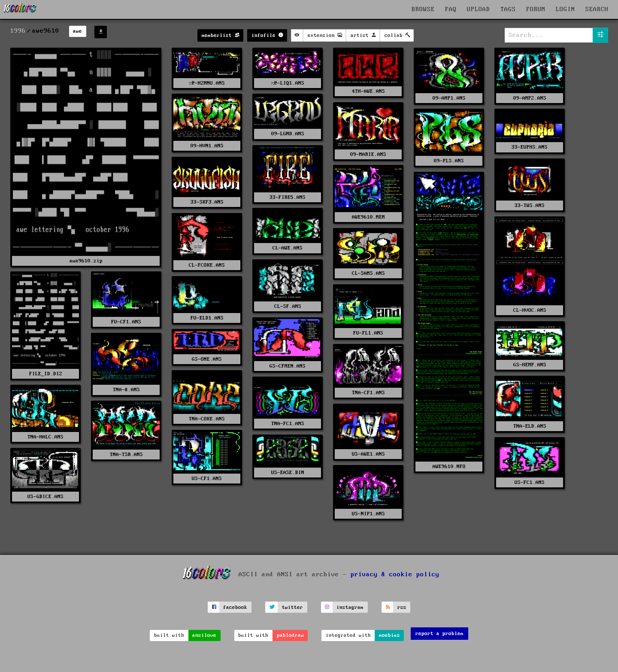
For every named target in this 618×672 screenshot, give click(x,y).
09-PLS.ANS (449, 161)
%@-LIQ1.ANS (288, 83)
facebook (235, 607)
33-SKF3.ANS (207, 202)
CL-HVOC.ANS (530, 310)
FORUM (536, 9)
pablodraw (290, 635)
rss (402, 607)
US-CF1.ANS (207, 479)
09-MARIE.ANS (368, 154)
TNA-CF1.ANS (368, 393)
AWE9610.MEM (368, 217)
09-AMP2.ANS (530, 98)
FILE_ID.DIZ (46, 374)
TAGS (508, 9)
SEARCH (597, 9)
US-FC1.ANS (530, 482)
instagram (350, 607)
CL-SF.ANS (288, 306)
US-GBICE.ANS (45, 497)
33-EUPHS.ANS (530, 147)
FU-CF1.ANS (126, 322)
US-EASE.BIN (288, 473)
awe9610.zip (86, 261)
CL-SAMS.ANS (368, 273)
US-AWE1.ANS (368, 454)
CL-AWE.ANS (288, 248)
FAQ (451, 9)
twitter (292, 607)
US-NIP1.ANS (368, 514)
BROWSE (423, 9)
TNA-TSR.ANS (126, 455)
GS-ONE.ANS (207, 359)
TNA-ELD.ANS (530, 426)
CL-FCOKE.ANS (207, 265)
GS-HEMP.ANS (530, 365)
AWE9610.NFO (449, 467)
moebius (389, 635)
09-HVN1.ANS (207, 146)
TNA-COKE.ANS (207, 419)
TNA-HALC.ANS (45, 437)
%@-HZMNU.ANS (207, 83)
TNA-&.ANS (126, 390)
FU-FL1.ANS (368, 333)
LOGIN (565, 9)
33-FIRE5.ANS (288, 197)
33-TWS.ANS (530, 205)
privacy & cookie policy (395, 575)
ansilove (204, 635)
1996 (18, 31)
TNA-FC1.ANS (288, 424)
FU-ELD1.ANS (207, 318)
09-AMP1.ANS (449, 98)
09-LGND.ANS (288, 134)
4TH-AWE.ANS (368, 91)
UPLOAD (479, 9)
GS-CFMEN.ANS (288, 366)
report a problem (439, 634)
